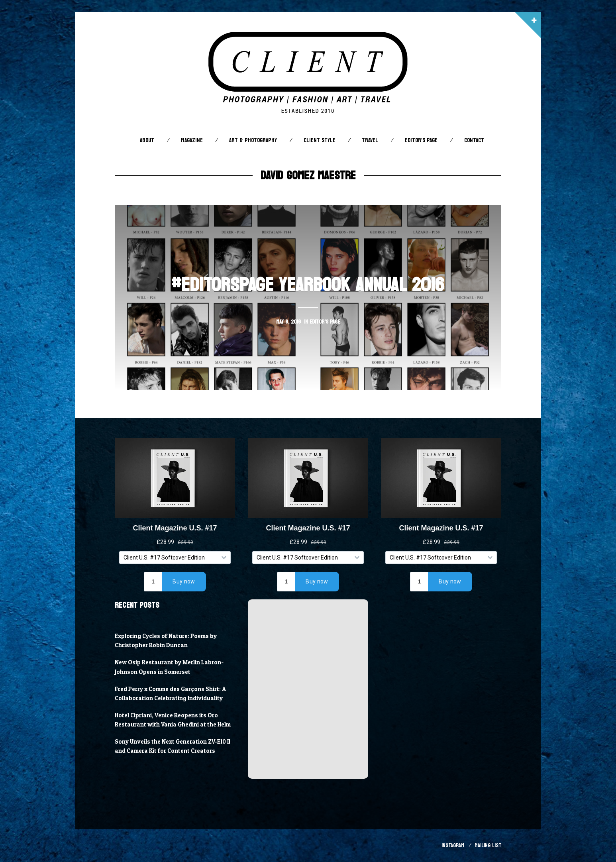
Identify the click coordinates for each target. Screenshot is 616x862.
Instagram (453, 845)
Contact (474, 140)
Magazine (192, 140)
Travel (370, 140)
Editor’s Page (421, 140)
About (147, 140)
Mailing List (488, 845)
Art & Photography (253, 140)
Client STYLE (320, 140)
